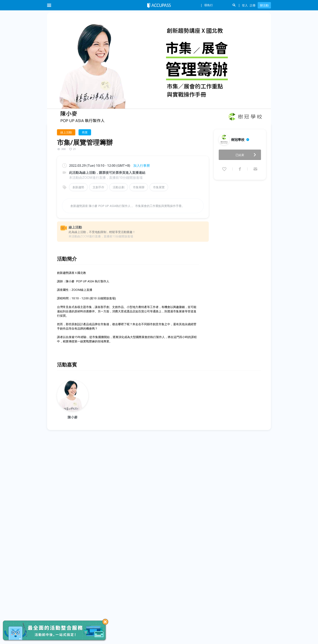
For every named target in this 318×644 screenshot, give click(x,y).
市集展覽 (159, 187)
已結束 (247, 153)
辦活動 (264, 5)
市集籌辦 (139, 187)
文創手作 (98, 187)
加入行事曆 (142, 166)
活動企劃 (119, 187)
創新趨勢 (78, 187)
